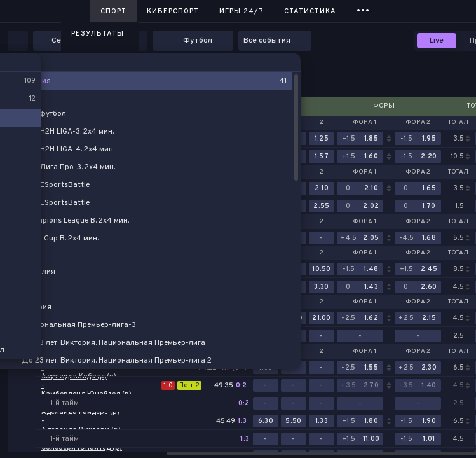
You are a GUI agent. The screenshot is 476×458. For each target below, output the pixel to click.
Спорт (113, 11)
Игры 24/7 (241, 11)
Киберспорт (173, 11)
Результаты (98, 34)
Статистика (310, 11)
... (363, 9)
